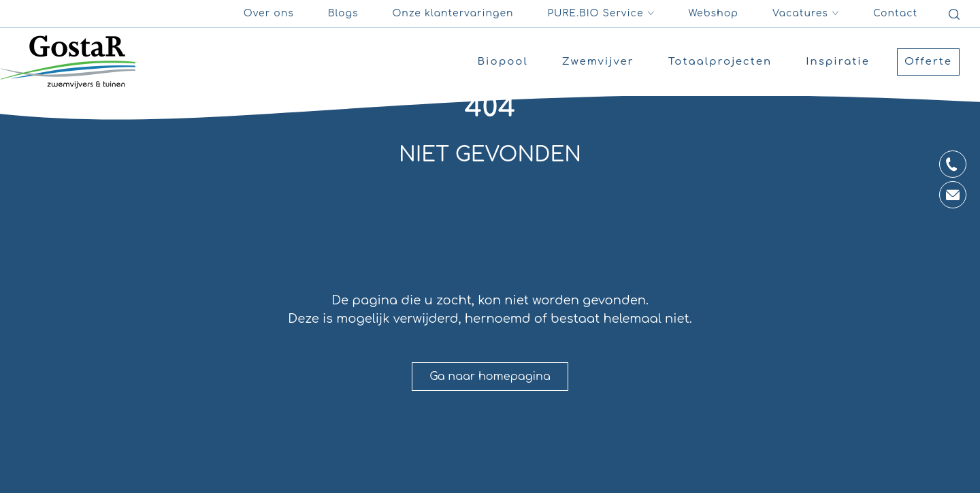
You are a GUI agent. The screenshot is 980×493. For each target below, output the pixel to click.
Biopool (503, 62)
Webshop (714, 13)
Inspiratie (838, 62)
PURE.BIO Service (601, 14)
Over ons (269, 13)
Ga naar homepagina (490, 377)
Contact (895, 13)
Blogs (343, 13)
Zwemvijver (598, 62)
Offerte (928, 62)
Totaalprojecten (720, 62)
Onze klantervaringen (453, 13)
